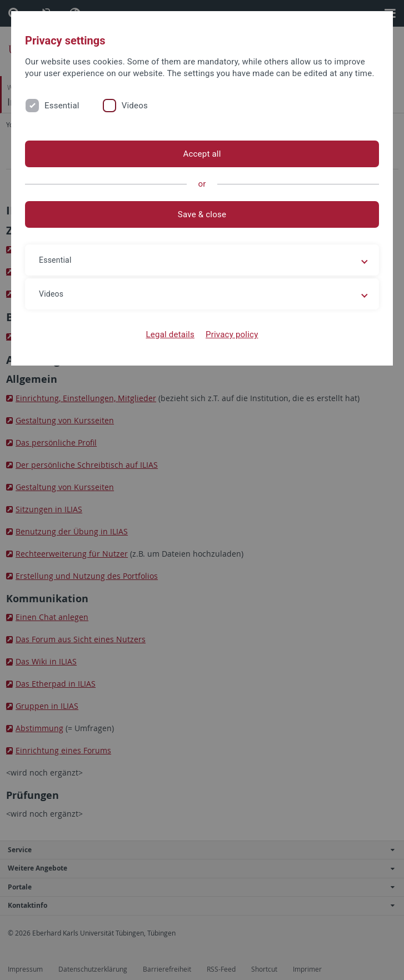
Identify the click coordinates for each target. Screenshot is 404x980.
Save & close (202, 214)
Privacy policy (232, 334)
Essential (62, 106)
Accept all (202, 154)
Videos (135, 106)
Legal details (170, 334)
